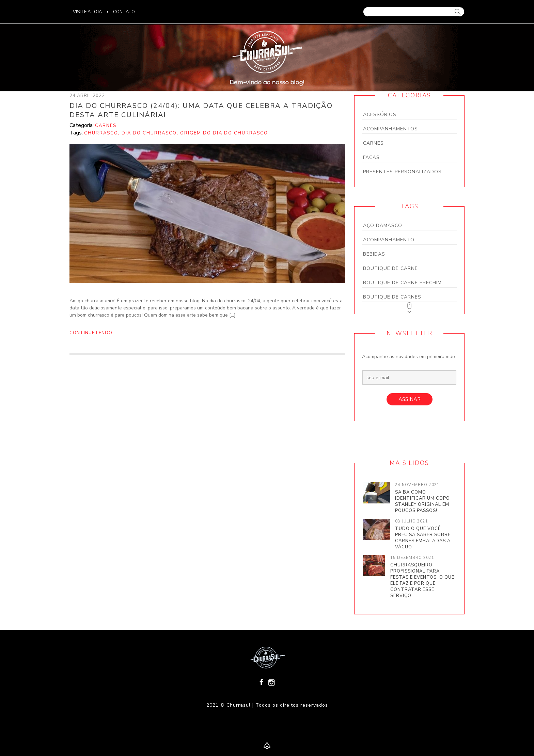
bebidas (374, 254)
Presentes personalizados (402, 172)
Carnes (373, 143)
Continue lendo (91, 333)
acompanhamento (389, 240)
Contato (124, 12)
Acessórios (380, 115)
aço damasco (383, 226)
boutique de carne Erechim (402, 283)
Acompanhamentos (390, 129)
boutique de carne (390, 268)
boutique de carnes (392, 297)
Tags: (77, 133)
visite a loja (87, 12)
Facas (371, 157)
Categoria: (82, 125)
